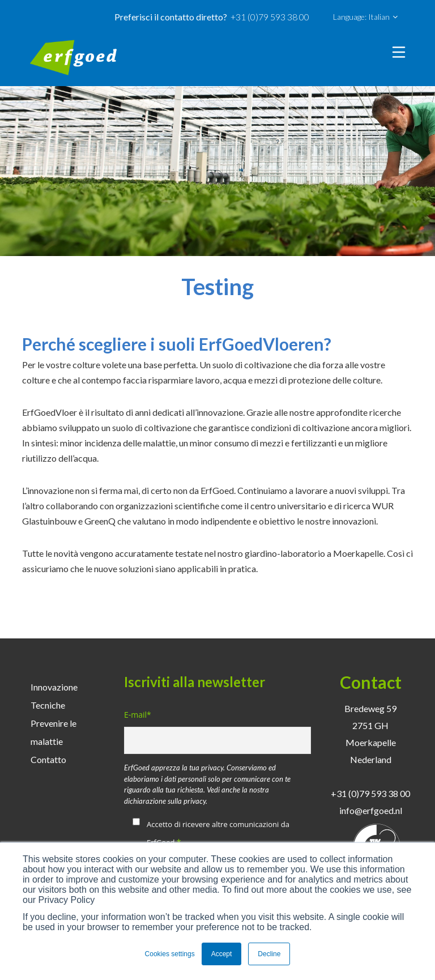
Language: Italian (365, 17)
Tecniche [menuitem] (48, 705)
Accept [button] (222, 954)
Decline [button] (269, 954)
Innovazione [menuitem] (54, 687)
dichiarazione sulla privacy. (166, 801)
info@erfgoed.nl (371, 810)
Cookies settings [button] (170, 954)
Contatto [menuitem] (48, 759)
